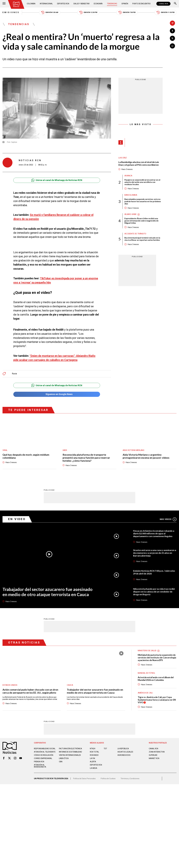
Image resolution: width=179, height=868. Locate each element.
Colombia (31, 4)
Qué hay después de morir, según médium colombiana (26, 455)
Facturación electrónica (70, 747)
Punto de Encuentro (141, 4)
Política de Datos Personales (84, 777)
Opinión (125, 4)
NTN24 (93, 747)
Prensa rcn (39, 760)
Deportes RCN (63, 4)
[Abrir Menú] (4, 4)
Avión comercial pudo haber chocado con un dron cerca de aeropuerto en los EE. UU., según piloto (30, 690)
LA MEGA (94, 767)
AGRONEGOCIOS (124, 754)
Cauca (70, 684)
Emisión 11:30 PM (165, 12)
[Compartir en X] (172, 38)
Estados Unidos (10, 684)
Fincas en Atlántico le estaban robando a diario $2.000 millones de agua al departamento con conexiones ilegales (154, 532)
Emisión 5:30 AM (50, 12)
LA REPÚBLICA (123, 747)
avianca (128, 176)
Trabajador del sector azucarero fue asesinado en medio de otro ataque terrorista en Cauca (48, 591)
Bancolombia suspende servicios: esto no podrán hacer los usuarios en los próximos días (143, 201)
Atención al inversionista (40, 764)
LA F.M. (93, 757)
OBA (61, 760)
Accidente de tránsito (135, 234)
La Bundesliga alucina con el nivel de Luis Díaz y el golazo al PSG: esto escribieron (139, 163)
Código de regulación (44, 754)
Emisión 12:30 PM (88, 12)
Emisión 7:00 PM (127, 12)
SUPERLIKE (153, 754)
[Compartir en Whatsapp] (172, 46)
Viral (5, 449)
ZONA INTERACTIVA (157, 750)
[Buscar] (175, 4)
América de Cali (145, 692)
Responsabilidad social (45, 747)
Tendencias (112, 4)
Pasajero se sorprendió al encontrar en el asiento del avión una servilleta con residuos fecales (142, 182)
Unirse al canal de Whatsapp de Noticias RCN (57, 180)
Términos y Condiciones (130, 777)
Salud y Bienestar (81, 4)
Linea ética (64, 757)
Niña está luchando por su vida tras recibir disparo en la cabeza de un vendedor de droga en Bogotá (154, 590)
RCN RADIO (94, 754)
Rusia (14, 372)
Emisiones (11, 12)
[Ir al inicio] (16, 4)
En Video (17, 518)
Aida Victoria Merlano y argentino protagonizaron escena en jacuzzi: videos (146, 455)
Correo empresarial (43, 757)
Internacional (46, 4)
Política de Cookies (108, 777)
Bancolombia (131, 195)
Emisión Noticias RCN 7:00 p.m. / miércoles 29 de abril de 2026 (154, 571)
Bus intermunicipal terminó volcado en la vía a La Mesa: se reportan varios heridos (142, 239)
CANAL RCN (163, 4)
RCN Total (94, 750)
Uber (65, 449)
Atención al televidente (45, 750)
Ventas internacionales (70, 754)
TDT (105, 747)
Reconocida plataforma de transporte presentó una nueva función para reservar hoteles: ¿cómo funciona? (86, 456)
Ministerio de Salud (147, 649)
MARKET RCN (154, 757)
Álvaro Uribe (130, 214)
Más (168, 518)
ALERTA (93, 760)
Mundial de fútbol (146, 672)
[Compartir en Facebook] (172, 31)
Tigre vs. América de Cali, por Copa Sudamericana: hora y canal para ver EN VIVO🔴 (157, 698)
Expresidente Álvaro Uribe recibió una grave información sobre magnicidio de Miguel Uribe (141, 221)
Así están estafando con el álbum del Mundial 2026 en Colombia (156, 677)
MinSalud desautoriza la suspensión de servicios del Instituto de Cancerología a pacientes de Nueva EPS (157, 656)
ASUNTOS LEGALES (125, 750)
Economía (98, 4)
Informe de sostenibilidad (70, 750)
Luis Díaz (123, 158)
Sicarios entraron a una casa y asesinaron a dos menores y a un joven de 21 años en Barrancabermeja (155, 552)
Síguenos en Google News (57, 393)
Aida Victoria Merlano (133, 449)
